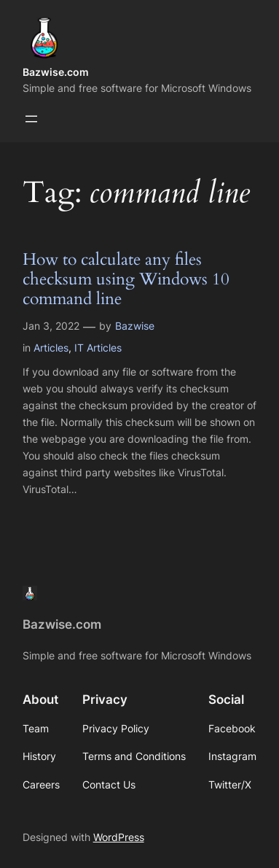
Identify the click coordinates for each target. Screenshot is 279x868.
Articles (51, 348)
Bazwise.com (56, 72)
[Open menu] (31, 119)
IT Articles (98, 348)
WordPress (119, 837)
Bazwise (135, 326)
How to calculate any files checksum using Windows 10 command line (126, 280)
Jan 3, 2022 (51, 326)
